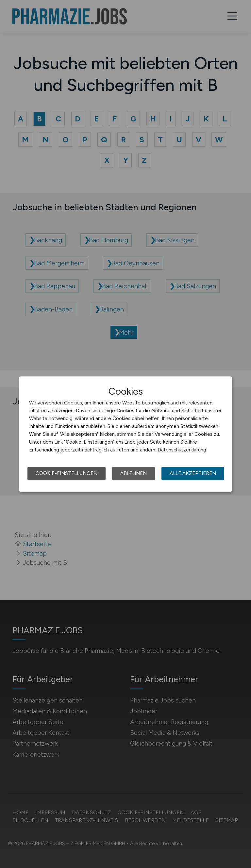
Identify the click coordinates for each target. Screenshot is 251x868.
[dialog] (125, 434)
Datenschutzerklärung (182, 450)
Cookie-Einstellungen (67, 473)
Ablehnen (134, 473)
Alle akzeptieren (193, 473)
